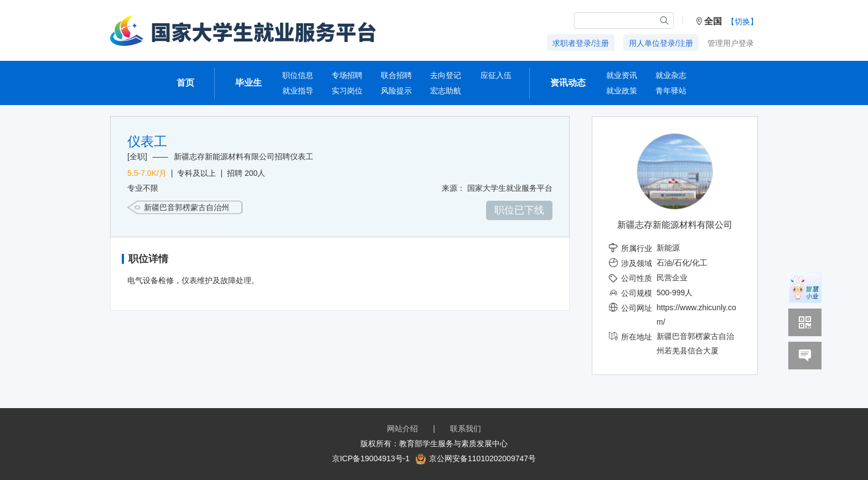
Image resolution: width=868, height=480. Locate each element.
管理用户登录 (731, 43)
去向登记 (446, 75)
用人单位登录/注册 (661, 43)
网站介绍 (402, 429)
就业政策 (622, 91)
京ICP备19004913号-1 (371, 458)
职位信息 (298, 75)
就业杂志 (671, 75)
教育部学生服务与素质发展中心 (453, 444)
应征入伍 (496, 75)
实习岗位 (347, 91)
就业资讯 (622, 75)
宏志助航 (446, 91)
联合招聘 (396, 75)
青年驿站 (671, 91)
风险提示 (396, 91)
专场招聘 (347, 75)
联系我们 (466, 429)
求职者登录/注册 (581, 43)
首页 (185, 83)
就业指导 (298, 91)
